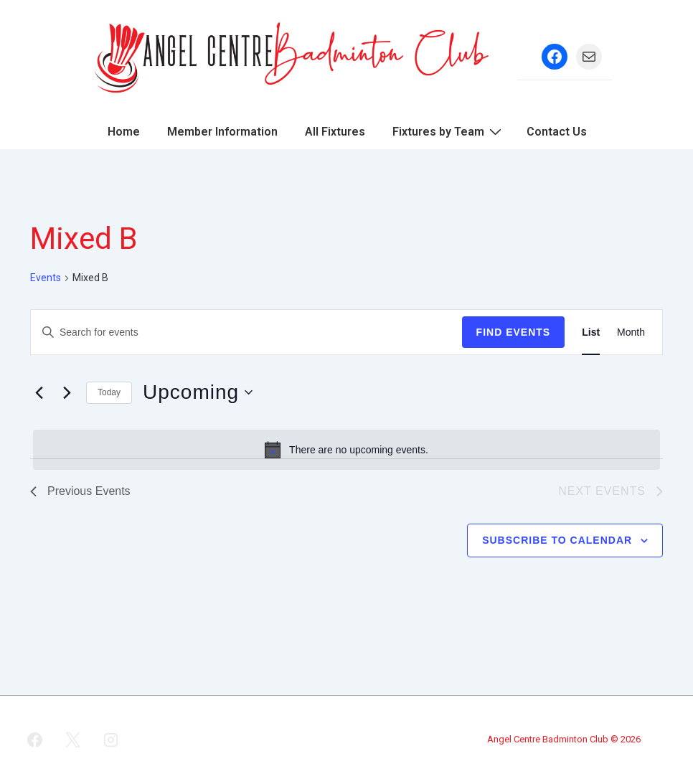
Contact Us (557, 132)
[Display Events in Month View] (631, 332)
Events (46, 278)
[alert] (346, 450)
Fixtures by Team (449, 131)
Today (109, 392)
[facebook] (35, 740)
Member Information (222, 132)
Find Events (514, 332)
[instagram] (111, 740)
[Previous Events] (39, 392)
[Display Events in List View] (591, 332)
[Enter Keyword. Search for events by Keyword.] (246, 332)
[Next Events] (67, 392)
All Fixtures (335, 132)
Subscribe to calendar (557, 540)
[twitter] (73, 740)
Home (124, 132)
